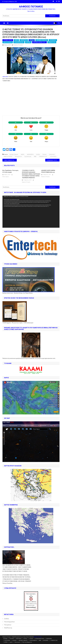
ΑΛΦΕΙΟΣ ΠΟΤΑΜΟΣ (31, 7)
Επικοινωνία (17, 642)
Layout (11, 642)
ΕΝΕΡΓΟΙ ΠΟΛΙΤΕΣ (8, 42)
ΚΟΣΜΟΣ (15, 640)
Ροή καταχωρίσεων (10, 622)
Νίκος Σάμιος (6, 177)
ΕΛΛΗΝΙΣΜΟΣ (53, 40)
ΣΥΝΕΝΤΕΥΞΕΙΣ (52, 42)
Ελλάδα (38, 154)
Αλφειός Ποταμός (18, 45)
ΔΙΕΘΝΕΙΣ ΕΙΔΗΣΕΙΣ (23, 640)
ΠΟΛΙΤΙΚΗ (28, 42)
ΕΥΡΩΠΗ (31, 639)
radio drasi (5, 77)
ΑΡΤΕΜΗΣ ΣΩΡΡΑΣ (8, 40)
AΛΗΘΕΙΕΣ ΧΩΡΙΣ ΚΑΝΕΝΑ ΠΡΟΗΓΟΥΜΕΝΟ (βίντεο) (48, 171)
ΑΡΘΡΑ (6, 642)
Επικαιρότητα (18, 157)
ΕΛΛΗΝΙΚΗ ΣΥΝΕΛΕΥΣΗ (42, 40)
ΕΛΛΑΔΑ (32, 40)
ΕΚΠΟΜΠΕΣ (46, 640)
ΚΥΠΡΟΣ (25, 639)
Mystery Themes (38, 637)
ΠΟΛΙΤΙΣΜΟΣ (7, 640)
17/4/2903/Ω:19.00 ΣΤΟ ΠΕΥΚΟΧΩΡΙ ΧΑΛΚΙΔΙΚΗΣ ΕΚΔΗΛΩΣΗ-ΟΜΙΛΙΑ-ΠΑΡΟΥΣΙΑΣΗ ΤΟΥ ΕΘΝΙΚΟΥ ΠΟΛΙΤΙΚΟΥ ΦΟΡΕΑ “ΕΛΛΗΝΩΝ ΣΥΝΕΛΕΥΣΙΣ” (31, 174)
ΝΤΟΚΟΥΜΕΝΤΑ (33, 640)
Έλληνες (45, 154)
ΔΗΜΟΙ (16, 40)
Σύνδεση (7, 619)
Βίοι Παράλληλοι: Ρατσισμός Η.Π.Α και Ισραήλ (10, 171)
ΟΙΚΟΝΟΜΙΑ (49, 639)
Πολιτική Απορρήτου (27, 642)
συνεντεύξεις (53, 157)
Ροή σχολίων (8, 625)
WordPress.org (8, 628)
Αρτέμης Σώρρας (14, 154)
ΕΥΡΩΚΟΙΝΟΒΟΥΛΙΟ (19, 42)
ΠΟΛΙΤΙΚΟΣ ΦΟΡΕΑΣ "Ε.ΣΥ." (39, 42)
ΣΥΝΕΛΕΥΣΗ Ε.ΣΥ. (43, 157)
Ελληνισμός (52, 154)
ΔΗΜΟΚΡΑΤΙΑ (24, 40)
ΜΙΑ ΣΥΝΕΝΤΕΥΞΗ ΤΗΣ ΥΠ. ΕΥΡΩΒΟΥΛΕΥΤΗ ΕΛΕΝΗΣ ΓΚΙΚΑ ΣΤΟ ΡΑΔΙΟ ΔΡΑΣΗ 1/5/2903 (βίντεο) (11, 160)
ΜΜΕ (35, 157)
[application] (31, 212)
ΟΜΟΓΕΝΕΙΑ (19, 639)
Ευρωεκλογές (28, 157)
